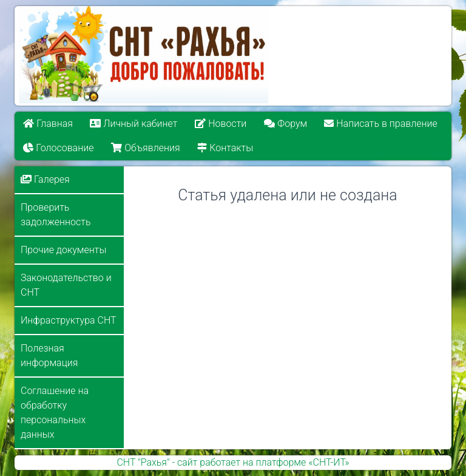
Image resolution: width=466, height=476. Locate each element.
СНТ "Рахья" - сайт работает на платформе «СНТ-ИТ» (233, 462)
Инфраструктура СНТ (69, 320)
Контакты (225, 148)
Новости (221, 124)
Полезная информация (49, 355)
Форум (285, 124)
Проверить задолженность (56, 215)
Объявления (145, 148)
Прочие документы (63, 250)
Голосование (58, 148)
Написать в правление (381, 124)
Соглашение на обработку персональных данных (55, 413)
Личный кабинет (134, 124)
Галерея (45, 179)
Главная (48, 124)
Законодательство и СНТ (66, 285)
